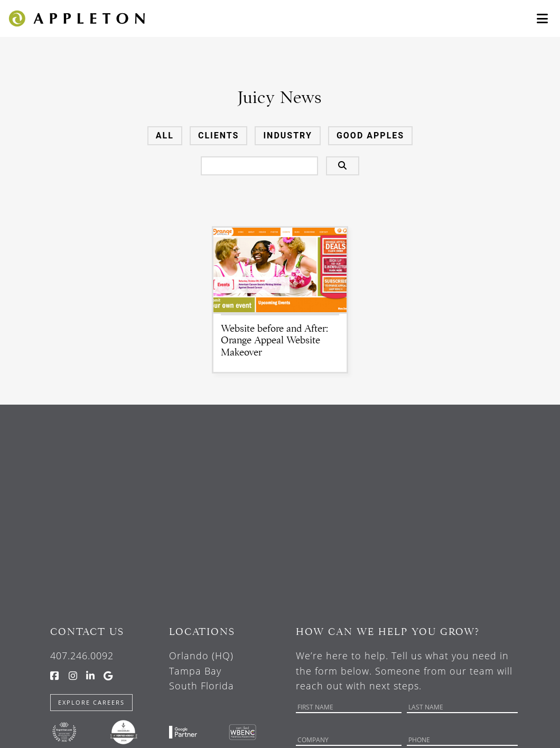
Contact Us (87, 632)
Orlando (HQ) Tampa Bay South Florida (202, 671)
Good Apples (370, 135)
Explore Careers (91, 702)
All (165, 135)
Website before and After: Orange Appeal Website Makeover (274, 340)
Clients (219, 135)
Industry (287, 135)
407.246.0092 (82, 656)
